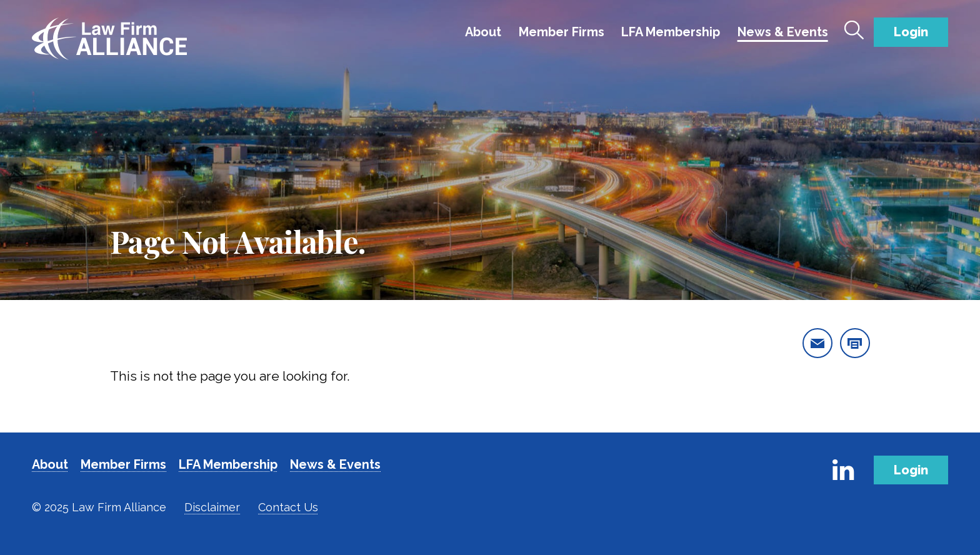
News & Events (783, 32)
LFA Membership (671, 32)
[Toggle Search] (854, 30)
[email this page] (817, 343)
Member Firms (562, 32)
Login (911, 32)
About (483, 32)
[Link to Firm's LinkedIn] (843, 470)
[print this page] (855, 343)
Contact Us (288, 507)
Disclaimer (212, 507)
